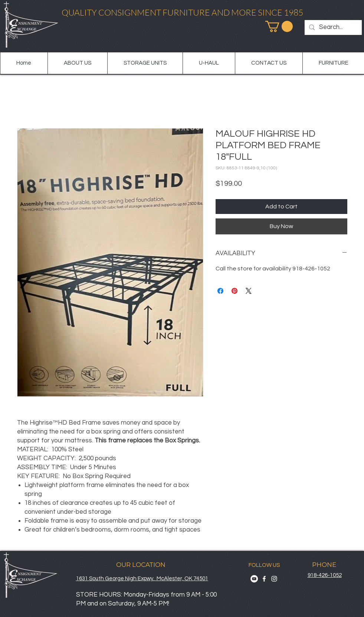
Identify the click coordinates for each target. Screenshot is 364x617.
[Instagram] (274, 579)
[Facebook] (264, 579)
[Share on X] (249, 291)
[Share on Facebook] (220, 291)
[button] (279, 26)
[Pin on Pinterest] (235, 291)
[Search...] (333, 27)
